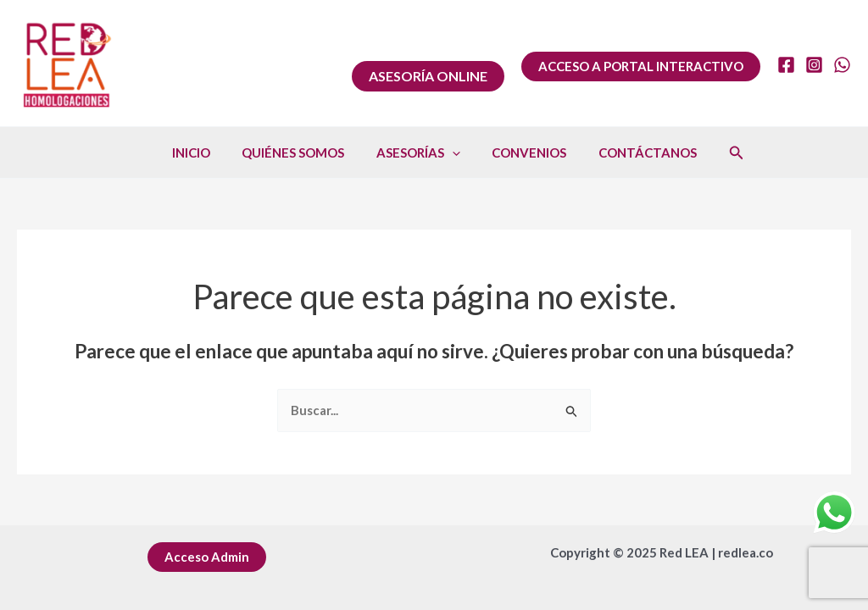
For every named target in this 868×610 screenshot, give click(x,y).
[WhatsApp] (842, 65)
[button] (641, 67)
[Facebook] (786, 65)
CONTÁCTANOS (635, 152)
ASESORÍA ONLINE (428, 76)
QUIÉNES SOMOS (300, 152)
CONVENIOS (523, 152)
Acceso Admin (207, 557)
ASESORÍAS (418, 152)
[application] (452, 152)
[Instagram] (814, 65)
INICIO (204, 152)
